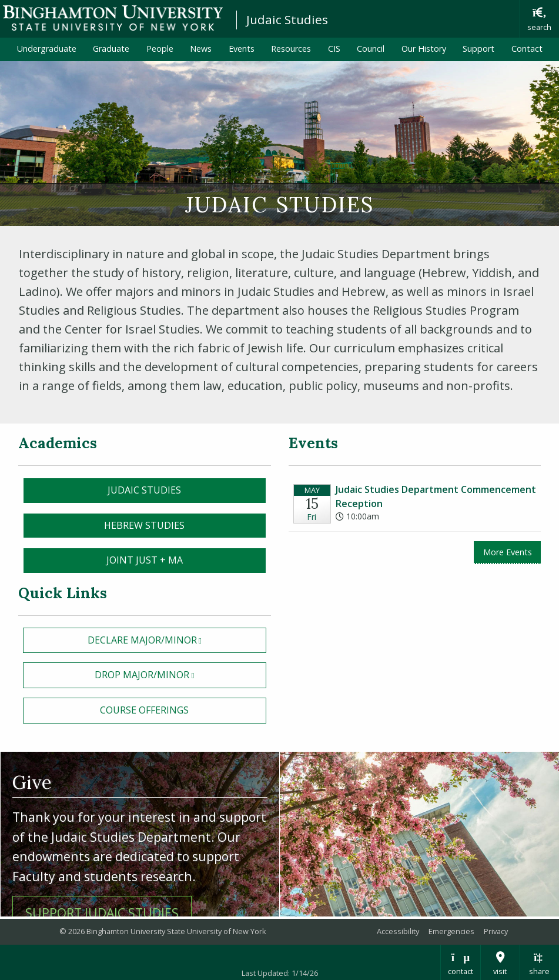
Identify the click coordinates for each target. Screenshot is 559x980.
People (160, 49)
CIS (334, 49)
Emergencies (451, 931)
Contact (527, 49)
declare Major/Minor (177, 639)
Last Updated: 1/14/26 (280, 973)
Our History (424, 49)
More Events (508, 552)
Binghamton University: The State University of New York (113, 18)
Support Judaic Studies (102, 913)
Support (478, 49)
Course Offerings (144, 710)
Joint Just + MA (145, 560)
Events (242, 49)
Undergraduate (47, 49)
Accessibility (398, 931)
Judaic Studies (287, 19)
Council (371, 49)
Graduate (111, 49)
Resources (291, 49)
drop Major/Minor (180, 674)
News (201, 49)
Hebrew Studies (144, 525)
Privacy (496, 931)
